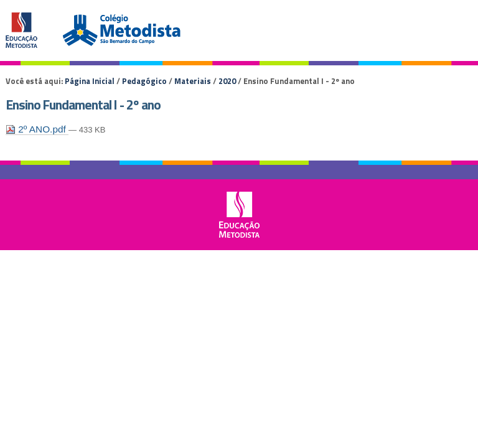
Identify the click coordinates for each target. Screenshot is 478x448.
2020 (227, 81)
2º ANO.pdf (37, 129)
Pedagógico (144, 81)
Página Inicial (90, 81)
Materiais (193, 81)
